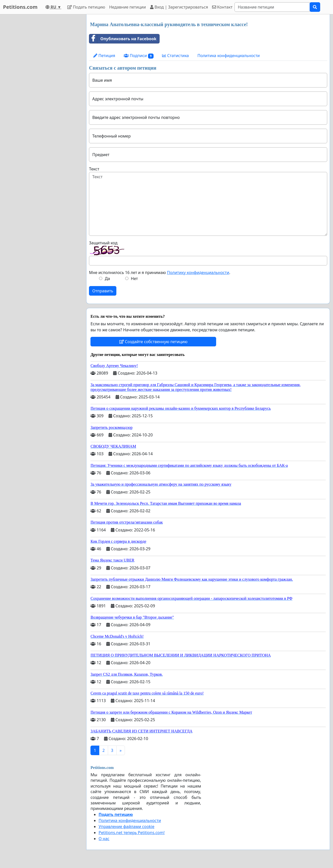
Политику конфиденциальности (198, 272)
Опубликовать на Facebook (123, 39)
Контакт (222, 7)
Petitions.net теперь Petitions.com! (132, 833)
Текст (94, 169)
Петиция (104, 56)
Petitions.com (20, 7)
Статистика (175, 56)
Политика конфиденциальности (228, 56)
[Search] (272, 7)
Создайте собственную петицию (153, 342)
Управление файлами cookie (126, 827)
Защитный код (103, 243)
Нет (134, 279)
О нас (104, 839)
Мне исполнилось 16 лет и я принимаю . (160, 272)
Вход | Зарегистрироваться (179, 7)
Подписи (139, 56)
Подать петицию (86, 7)
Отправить (103, 291)
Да (107, 279)
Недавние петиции (127, 7)
